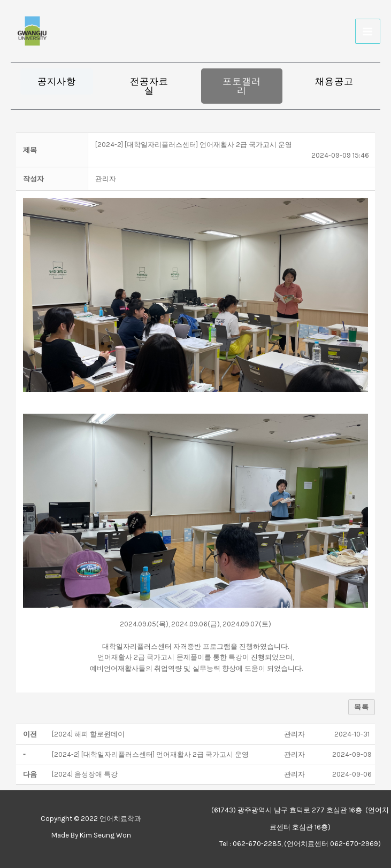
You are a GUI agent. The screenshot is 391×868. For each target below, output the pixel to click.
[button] (57, 82)
